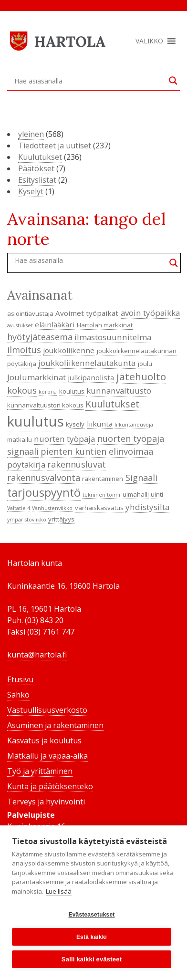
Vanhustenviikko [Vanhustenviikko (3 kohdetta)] (52, 508)
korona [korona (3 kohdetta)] (48, 392)
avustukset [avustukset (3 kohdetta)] (20, 325)
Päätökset (36, 168)
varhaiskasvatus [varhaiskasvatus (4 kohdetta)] (99, 508)
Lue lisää (59, 891)
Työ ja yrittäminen (40, 771)
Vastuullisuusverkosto (47, 710)
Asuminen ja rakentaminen (55, 725)
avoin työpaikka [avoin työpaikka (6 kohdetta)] (150, 313)
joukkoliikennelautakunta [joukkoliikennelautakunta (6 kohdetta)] (87, 363)
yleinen (31, 134)
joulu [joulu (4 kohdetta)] (145, 364)
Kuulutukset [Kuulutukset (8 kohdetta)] (112, 404)
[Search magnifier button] (173, 81)
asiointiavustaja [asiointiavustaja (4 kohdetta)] (30, 313)
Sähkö (18, 695)
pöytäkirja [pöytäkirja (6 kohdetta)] (26, 464)
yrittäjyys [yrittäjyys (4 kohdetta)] (61, 519)
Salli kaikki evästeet (92, 959)
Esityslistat (37, 180)
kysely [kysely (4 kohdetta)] (75, 424)
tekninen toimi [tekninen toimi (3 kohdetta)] (101, 495)
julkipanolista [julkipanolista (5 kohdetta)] (91, 377)
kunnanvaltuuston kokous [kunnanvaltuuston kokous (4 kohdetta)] (45, 405)
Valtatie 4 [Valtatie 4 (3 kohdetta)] (19, 508)
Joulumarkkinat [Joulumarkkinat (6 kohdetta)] (36, 377)
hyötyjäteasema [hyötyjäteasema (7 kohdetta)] (40, 337)
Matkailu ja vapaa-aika (47, 756)
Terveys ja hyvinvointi (46, 802)
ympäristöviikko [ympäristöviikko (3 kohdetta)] (27, 520)
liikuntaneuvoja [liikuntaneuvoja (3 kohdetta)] (134, 425)
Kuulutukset (40, 157)
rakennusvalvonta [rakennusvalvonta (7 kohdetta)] (44, 478)
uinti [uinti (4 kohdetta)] (157, 494)
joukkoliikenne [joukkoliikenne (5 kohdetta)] (69, 350)
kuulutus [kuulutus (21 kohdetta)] (36, 421)
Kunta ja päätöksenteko (50, 786)
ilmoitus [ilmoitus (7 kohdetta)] (24, 350)
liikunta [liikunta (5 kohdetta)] (100, 424)
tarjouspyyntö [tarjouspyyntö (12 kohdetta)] (44, 492)
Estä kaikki (92, 937)
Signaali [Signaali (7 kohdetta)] (141, 478)
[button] (149, 41)
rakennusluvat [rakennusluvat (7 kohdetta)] (77, 464)
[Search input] (89, 81)
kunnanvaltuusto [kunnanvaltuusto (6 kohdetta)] (119, 391)
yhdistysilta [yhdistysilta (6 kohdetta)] (147, 507)
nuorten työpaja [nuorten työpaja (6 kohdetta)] (64, 439)
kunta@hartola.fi (37, 655)
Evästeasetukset (91, 915)
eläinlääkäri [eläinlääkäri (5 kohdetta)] (55, 324)
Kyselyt (31, 191)
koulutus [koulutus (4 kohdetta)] (72, 391)
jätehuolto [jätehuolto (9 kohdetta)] (141, 376)
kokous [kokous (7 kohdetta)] (22, 390)
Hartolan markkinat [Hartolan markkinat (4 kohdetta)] (105, 325)
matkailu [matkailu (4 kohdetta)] (20, 439)
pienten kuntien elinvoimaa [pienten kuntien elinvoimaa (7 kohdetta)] (97, 451)
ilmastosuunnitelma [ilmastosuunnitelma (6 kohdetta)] (113, 337)
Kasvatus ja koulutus (44, 740)
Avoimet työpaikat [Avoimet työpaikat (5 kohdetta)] (87, 313)
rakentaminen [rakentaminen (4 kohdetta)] (103, 479)
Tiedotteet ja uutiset (55, 146)
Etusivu (20, 679)
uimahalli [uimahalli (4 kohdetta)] (136, 494)
